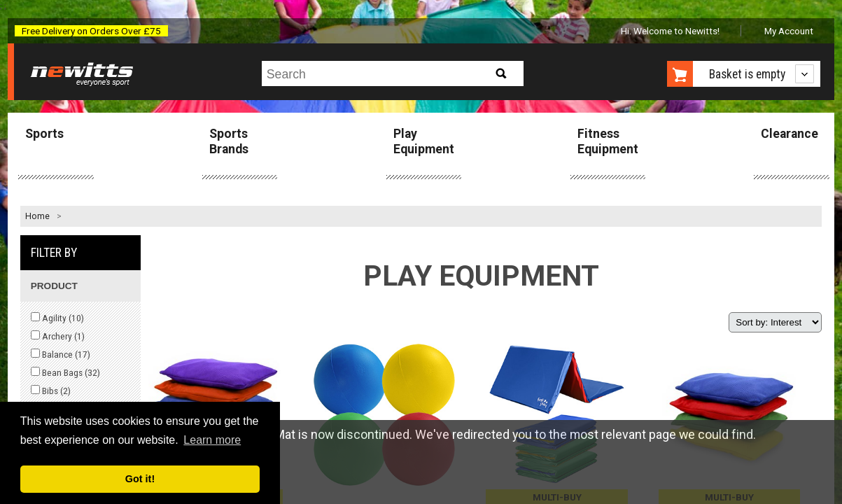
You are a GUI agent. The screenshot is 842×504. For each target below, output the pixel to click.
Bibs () (51, 391)
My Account (789, 31)
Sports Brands (229, 141)
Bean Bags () (65, 372)
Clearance (790, 134)
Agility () (57, 318)
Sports (44, 134)
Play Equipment (424, 141)
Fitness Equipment (608, 141)
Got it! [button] (140, 479)
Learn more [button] (212, 440)
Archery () (58, 336)
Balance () (61, 354)
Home (37, 216)
